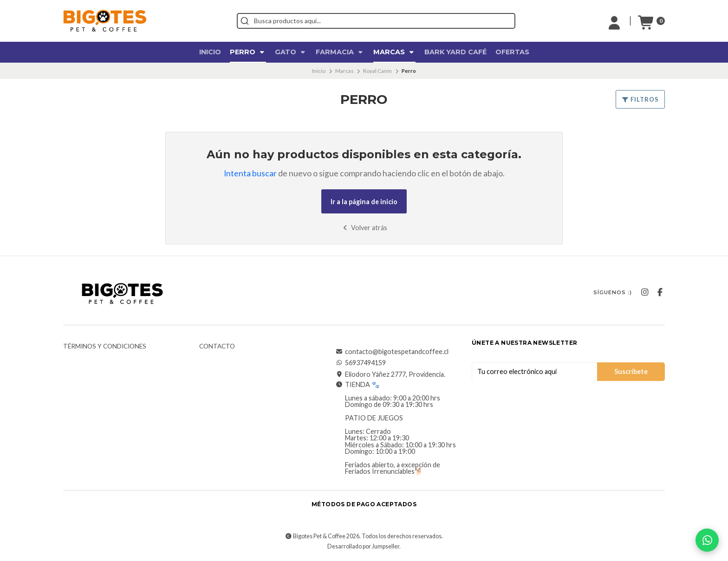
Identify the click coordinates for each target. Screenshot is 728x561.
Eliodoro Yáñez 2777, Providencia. (390, 374)
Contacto (217, 347)
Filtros (640, 99)
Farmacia (340, 52)
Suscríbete (631, 371)
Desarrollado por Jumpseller (363, 546)
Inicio (210, 52)
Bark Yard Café (455, 52)
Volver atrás (364, 228)
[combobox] (376, 21)
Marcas (394, 52)
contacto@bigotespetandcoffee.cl (392, 352)
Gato (291, 52)
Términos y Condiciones (105, 347)
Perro (248, 52)
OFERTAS (512, 52)
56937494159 (361, 363)
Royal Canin (377, 71)
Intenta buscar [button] (250, 173)
